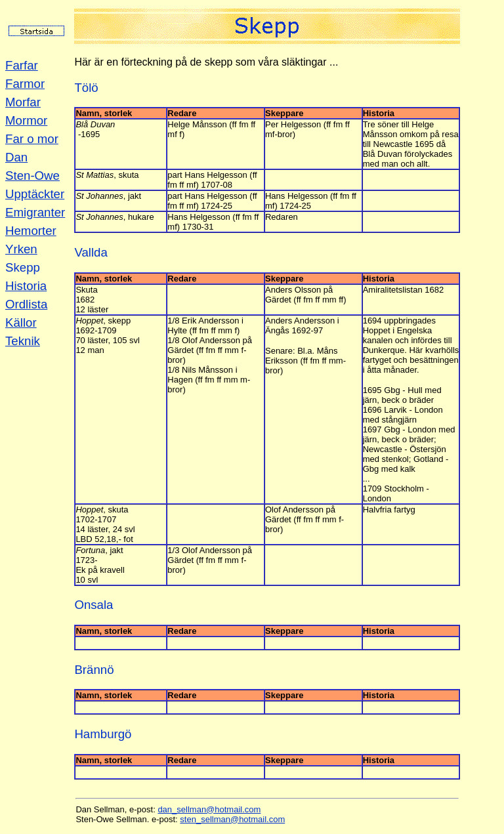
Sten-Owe (32, 176)
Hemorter (31, 231)
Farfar (22, 65)
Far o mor (32, 139)
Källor (21, 323)
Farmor (25, 84)
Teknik (23, 341)
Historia (26, 286)
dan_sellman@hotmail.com (209, 809)
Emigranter (35, 212)
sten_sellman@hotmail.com (232, 819)
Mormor (26, 120)
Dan (16, 157)
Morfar (23, 102)
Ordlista (26, 304)
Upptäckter (35, 194)
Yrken (21, 249)
